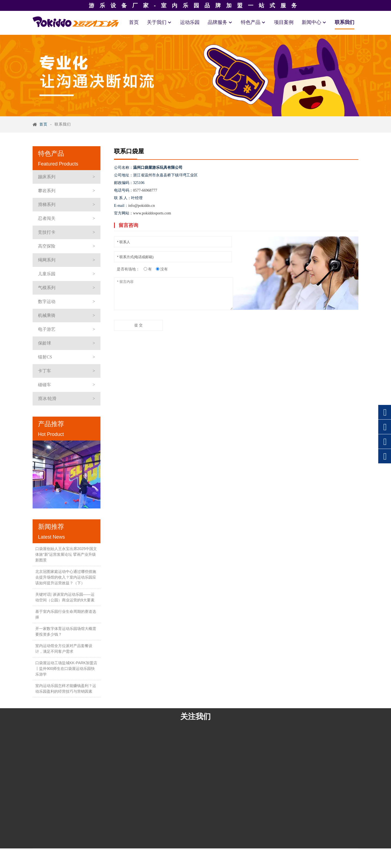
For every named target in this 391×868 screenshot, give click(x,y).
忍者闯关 (47, 218)
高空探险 (47, 246)
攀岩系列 (47, 191)
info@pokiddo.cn (141, 206)
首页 (134, 22)
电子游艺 (47, 329)
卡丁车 (45, 371)
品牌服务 (220, 22)
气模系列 (47, 288)
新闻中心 (314, 22)
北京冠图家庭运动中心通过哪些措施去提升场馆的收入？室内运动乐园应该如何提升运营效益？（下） (66, 577)
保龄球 (45, 343)
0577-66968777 (145, 190)
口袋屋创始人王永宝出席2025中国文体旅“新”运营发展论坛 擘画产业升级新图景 (66, 554)
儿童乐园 (47, 274)
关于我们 (159, 22)
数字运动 (47, 302)
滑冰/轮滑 (47, 399)
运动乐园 (190, 22)
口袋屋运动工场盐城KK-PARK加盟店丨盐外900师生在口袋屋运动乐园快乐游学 (66, 669)
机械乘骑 (47, 315)
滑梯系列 (47, 204)
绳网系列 (47, 260)
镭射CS (45, 357)
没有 (164, 269)
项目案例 (284, 22)
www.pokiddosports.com (152, 213)
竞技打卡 (47, 232)
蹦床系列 (47, 177)
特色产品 (253, 22)
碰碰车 (45, 385)
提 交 (138, 325)
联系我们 (345, 22)
